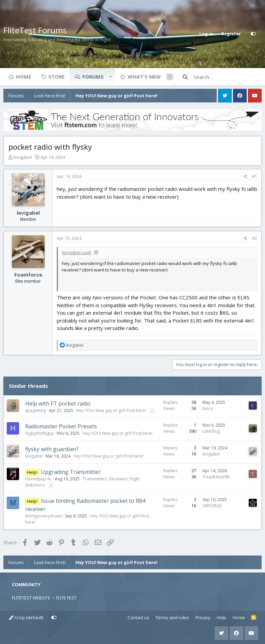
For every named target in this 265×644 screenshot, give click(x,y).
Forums (93, 77)
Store (56, 77)
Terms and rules (172, 617)
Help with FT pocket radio (58, 403)
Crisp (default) (26, 617)
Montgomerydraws (44, 516)
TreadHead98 (216, 477)
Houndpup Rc (38, 479)
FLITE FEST (66, 598)
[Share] (245, 177)
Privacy (203, 617)
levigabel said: (77, 252)
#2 (255, 238)
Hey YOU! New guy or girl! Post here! (111, 410)
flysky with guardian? (52, 449)
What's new (144, 77)
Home (24, 77)
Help (221, 617)
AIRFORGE (212, 506)
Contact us (138, 617)
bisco (208, 408)
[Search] (228, 77)
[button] (110, 77)
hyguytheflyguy (39, 433)
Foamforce (28, 275)
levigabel (23, 157)
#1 (255, 176)
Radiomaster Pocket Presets (61, 426)
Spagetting (35, 410)
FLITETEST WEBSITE (31, 598)
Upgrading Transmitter (71, 472)
